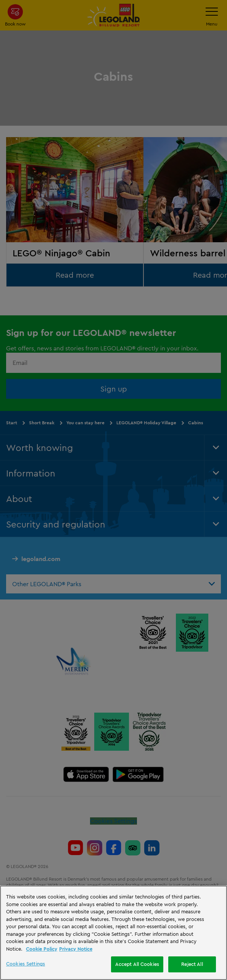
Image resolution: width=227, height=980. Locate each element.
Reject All (192, 964)
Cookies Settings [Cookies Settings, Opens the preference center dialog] (26, 964)
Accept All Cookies (137, 964)
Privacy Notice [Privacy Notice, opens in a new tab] (76, 949)
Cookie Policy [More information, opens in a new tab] (42, 949)
